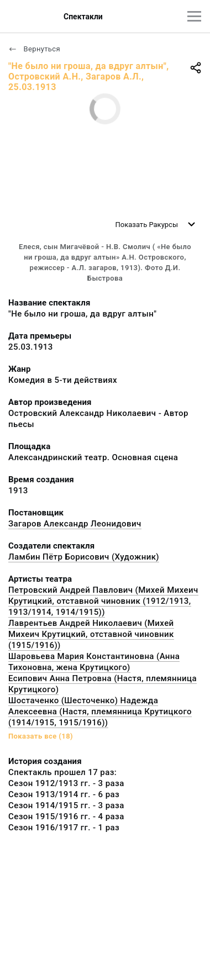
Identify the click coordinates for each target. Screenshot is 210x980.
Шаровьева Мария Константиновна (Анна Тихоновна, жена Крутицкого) (94, 662)
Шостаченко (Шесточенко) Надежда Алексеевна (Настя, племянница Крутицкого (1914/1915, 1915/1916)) (100, 712)
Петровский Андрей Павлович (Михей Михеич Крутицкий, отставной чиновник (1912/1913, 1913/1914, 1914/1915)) (103, 601)
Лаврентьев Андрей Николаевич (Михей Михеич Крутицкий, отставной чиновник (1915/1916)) (91, 634)
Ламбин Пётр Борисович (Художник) (84, 557)
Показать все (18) (41, 736)
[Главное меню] (194, 16)
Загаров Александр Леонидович (75, 524)
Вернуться (34, 49)
